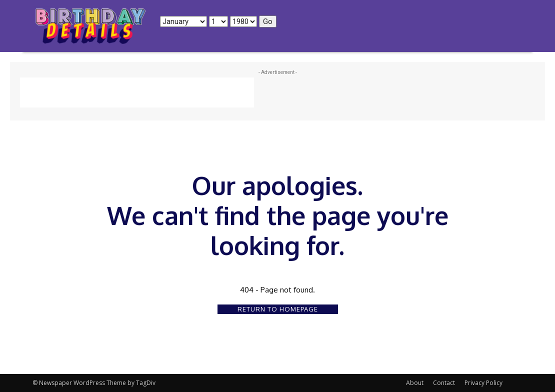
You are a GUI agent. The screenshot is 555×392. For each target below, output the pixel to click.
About (415, 383)
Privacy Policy (483, 383)
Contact (444, 383)
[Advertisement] (137, 92)
